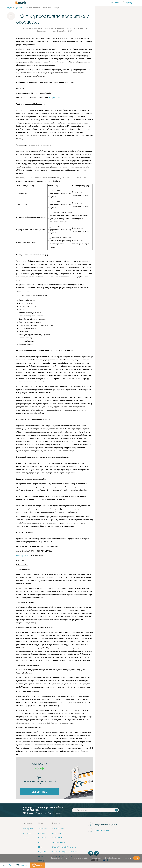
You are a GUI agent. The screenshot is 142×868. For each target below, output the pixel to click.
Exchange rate (28, 829)
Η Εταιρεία (42, 838)
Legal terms (42, 852)
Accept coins (57, 833)
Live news (42, 833)
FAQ (40, 843)
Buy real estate (57, 838)
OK (136, 858)
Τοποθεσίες (43, 829)
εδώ (129, 858)
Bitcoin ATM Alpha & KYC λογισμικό (64, 847)
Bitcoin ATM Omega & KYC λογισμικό (65, 852)
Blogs (40, 847)
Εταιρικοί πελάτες (59, 843)
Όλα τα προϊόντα (58, 829)
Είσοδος (26, 838)
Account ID (27, 833)
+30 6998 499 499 (102, 831)
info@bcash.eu (54, 98)
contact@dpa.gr (22, 556)
